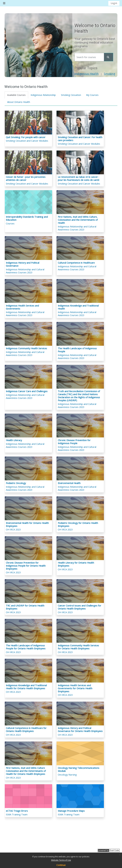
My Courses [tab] (92, 95)
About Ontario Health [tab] (19, 102)
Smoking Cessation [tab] (71, 95)
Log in (114, 3)
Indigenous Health (87, 74)
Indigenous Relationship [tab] (43, 95)
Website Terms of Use (61, 860)
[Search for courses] (89, 57)
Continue (61, 865)
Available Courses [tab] (16, 95)
